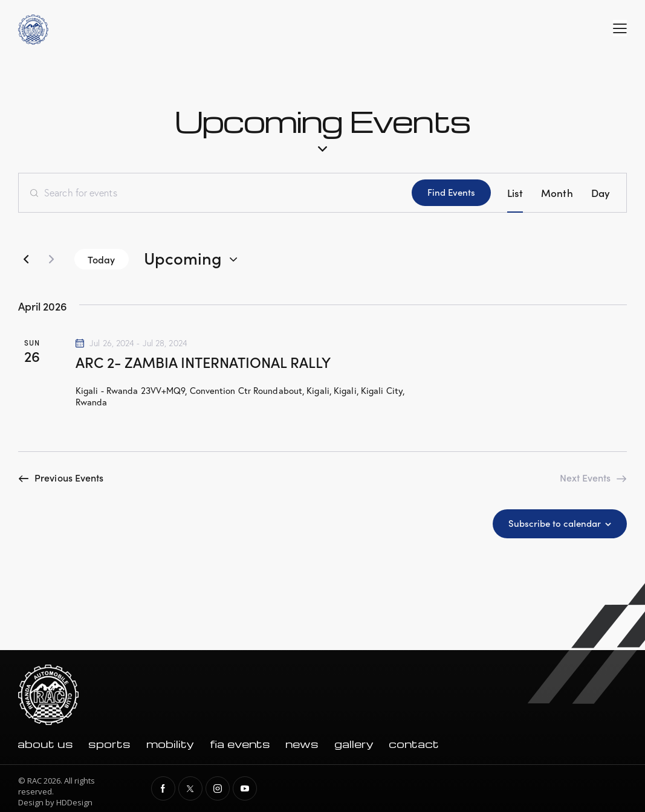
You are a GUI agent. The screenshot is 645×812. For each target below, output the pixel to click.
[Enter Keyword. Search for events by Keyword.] (215, 193)
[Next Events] (51, 259)
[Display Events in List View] (515, 193)
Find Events (451, 192)
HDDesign (74, 802)
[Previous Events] (26, 259)
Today (102, 259)
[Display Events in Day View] (601, 193)
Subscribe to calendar (555, 523)
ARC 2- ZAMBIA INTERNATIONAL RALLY (203, 362)
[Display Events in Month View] (557, 193)
